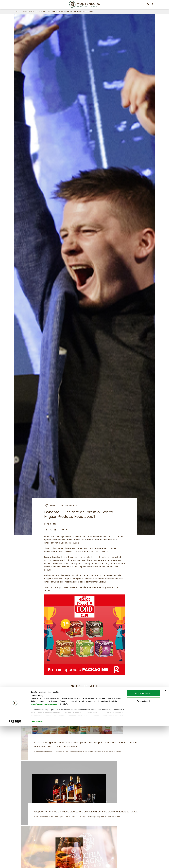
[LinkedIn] (55, 530)
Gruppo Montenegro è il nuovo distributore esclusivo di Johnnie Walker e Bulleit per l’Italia (85, 812)
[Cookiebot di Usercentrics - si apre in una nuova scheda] (15, 863)
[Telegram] (63, 530)
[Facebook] (46, 530)
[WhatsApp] (59, 530)
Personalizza (143, 843)
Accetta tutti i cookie (143, 835)
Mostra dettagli (37, 863)
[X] (51, 530)
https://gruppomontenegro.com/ (45, 846)
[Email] (67, 530)
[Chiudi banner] (165, 833)
